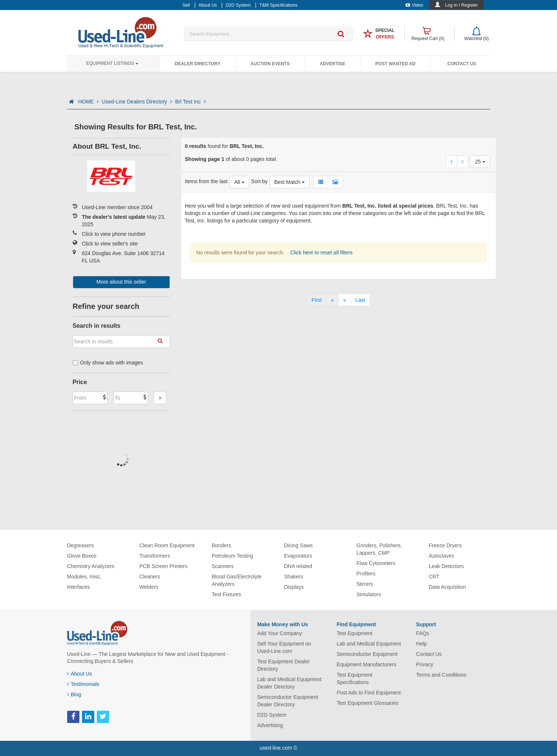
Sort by (259, 181)
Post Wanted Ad (395, 64)
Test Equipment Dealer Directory (284, 665)
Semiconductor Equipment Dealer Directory (288, 701)
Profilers (366, 574)
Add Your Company (280, 633)
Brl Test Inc (191, 102)
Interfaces (78, 587)
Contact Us (462, 64)
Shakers (294, 577)
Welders (149, 587)
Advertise (333, 64)
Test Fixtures (227, 594)
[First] (317, 300)
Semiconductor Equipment (367, 654)
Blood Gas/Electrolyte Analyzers (237, 580)
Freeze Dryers (445, 545)
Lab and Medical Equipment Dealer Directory (289, 683)
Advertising (270, 725)
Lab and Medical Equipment (369, 644)
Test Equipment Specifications (355, 679)
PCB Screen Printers (163, 566)
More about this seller (121, 282)
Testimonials (83, 684)
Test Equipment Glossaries (368, 703)
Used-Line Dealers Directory (137, 102)
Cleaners (150, 577)
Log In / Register (461, 5)
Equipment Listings (112, 63)
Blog (74, 694)
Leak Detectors (446, 566)
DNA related (298, 566)
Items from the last (206, 181)
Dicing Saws (299, 545)
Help (421, 644)
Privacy (425, 664)
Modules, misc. (84, 577)
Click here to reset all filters (321, 252)
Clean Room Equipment (167, 545)
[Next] (345, 300)
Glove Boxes (82, 556)
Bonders (222, 545)
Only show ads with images (108, 363)
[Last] (360, 300)
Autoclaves (442, 556)
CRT (434, 577)
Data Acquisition (448, 587)
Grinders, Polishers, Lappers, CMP (379, 549)
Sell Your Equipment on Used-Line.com (284, 647)
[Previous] (332, 300)
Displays (294, 587)
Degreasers (81, 545)
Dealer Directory (198, 64)
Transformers (155, 556)
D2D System (272, 715)
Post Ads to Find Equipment (369, 693)
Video (414, 5)
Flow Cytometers (376, 563)
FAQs (422, 633)
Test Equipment (355, 633)
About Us (80, 674)
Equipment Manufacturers (366, 664)
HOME (88, 102)
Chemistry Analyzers (91, 566)
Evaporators (298, 556)
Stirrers (365, 584)
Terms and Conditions (441, 675)
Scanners (223, 566)
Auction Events (270, 64)
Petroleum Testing (233, 556)
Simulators (369, 594)
